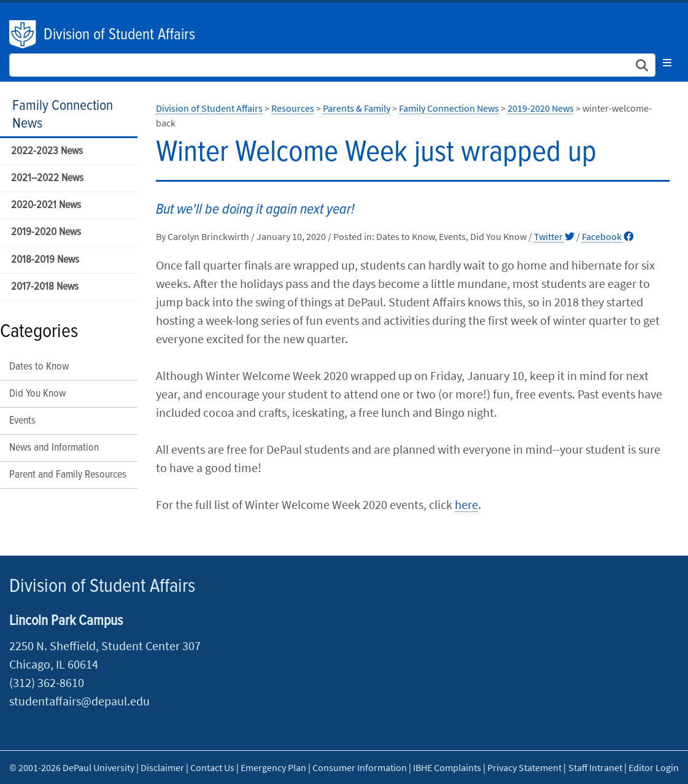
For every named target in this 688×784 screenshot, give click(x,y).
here (466, 504)
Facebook (608, 236)
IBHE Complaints (447, 767)
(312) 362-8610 (47, 682)
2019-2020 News (46, 232)
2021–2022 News (47, 178)
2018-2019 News (45, 260)
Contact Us (212, 767)
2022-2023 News (47, 151)
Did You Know (37, 394)
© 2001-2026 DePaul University (72, 767)
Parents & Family (357, 108)
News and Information (54, 448)
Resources (293, 108)
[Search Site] (332, 65)
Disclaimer (162, 767)
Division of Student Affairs (119, 35)
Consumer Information (360, 767)
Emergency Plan (273, 767)
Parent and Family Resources (68, 475)
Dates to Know (39, 367)
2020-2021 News (46, 205)
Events (22, 421)
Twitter (554, 236)
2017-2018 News (45, 287)
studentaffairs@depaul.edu (79, 701)
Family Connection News (63, 115)
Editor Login (654, 767)
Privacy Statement (524, 767)
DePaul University (23, 34)
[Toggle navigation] (667, 63)
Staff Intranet (595, 767)
